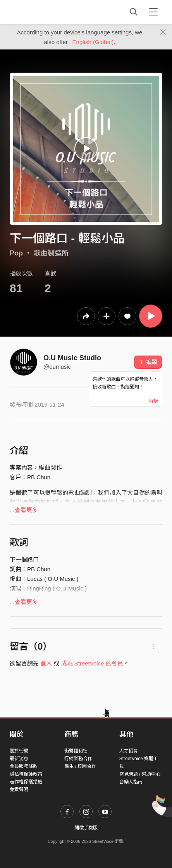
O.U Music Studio (72, 358)
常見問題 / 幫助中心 (140, 774)
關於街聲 (19, 751)
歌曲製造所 (51, 253)
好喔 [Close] (154, 401)
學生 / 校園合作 (80, 766)
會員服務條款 (24, 766)
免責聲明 (19, 790)
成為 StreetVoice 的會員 (92, 663)
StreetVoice (42, 12)
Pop (16, 253)
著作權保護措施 (26, 782)
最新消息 (19, 759)
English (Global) (93, 42)
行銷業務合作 (78, 759)
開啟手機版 (86, 828)
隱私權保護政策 (26, 774)
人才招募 (129, 751)
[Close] (163, 32)
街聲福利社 (76, 751)
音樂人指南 (131, 782)
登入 (46, 663)
